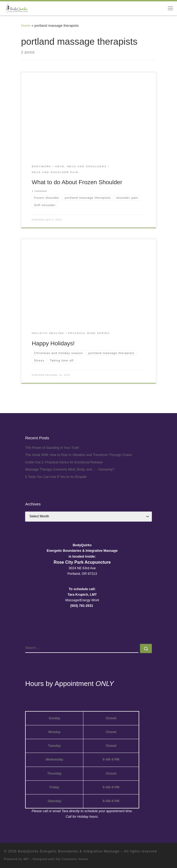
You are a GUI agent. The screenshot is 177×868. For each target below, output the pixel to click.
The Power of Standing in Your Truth (52, 448)
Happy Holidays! (53, 343)
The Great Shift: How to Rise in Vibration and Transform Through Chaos (78, 455)
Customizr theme (75, 859)
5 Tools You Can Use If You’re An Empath (56, 477)
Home (26, 26)
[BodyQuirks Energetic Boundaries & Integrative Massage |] (16, 8)
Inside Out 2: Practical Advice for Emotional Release (64, 462)
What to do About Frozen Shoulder (77, 182)
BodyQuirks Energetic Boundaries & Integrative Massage (69, 851)
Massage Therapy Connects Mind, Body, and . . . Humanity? (70, 469)
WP (26, 859)
